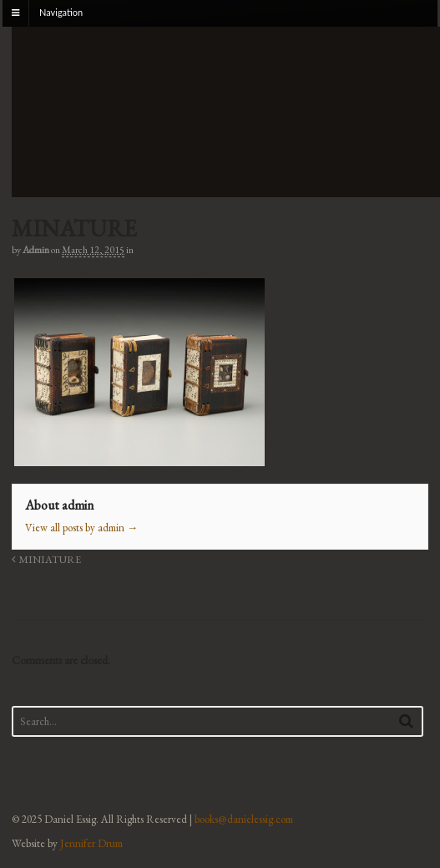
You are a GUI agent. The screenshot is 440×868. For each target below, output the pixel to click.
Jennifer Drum (91, 843)
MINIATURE (46, 559)
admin (36, 250)
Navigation (61, 12)
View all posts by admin (81, 528)
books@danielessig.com (244, 819)
